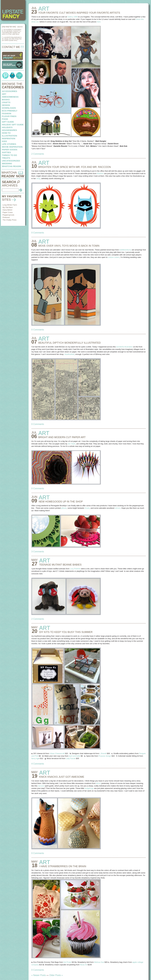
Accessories (10, 91)
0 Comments (38, 233)
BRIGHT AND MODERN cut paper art (62, 437)
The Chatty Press (9, 220)
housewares (9, 130)
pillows (64, 508)
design (6, 105)
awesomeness (10, 97)
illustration (10, 136)
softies (6, 152)
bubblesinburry (125, 250)
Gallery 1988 (72, 17)
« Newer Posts (39, 975)
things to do (9, 155)
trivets (87, 508)
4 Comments (38, 764)
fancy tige (35, 758)
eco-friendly (10, 111)
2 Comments (38, 154)
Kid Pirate (67, 962)
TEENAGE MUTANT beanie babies (60, 565)
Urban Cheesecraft (57, 753)
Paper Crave (8, 212)
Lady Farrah (71, 758)
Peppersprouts (8, 215)
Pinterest (6, 217)
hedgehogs (89, 788)
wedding (7, 163)
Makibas (100, 173)
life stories (9, 144)
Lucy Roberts (75, 569)
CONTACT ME (13, 47)
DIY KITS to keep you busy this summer (66, 632)
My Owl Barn (8, 207)
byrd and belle (75, 756)
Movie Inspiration (12, 147)
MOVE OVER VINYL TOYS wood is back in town (69, 246)
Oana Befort (7, 210)
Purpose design (105, 756)
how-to (6, 133)
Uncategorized (11, 161)
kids (4, 141)
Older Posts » (56, 975)
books (6, 100)
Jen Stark (72, 444)
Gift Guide (8, 122)
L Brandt (103, 753)
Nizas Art (84, 965)
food (5, 119)
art (4, 94)
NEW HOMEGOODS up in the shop (61, 502)
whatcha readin (11, 166)
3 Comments (38, 552)
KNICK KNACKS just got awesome (62, 777)
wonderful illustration (124, 347)
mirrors (118, 508)
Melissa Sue (99, 962)
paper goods (10, 150)
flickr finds (9, 116)
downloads (9, 108)
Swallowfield (69, 354)
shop (38, 178)
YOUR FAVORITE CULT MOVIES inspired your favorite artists (79, 13)
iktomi (98, 783)
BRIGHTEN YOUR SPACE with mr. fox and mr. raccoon (75, 167)
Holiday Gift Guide (13, 125)
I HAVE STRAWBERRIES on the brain (63, 866)
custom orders (114, 257)
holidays (7, 127)
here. (99, 22)
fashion (7, 113)
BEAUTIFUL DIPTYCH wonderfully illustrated (69, 343)
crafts (6, 102)
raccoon (41, 786)
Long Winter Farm (10, 205)
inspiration (9, 138)
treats (6, 158)
